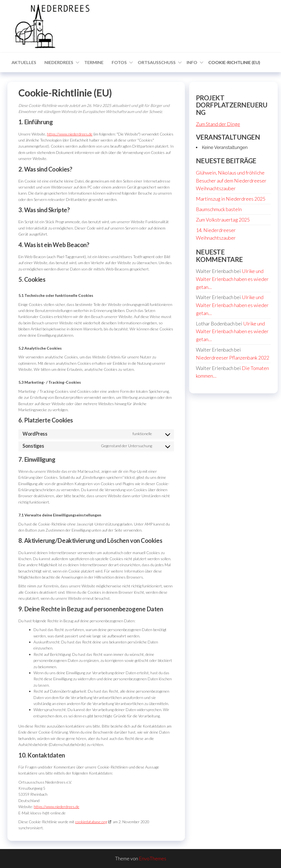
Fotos (119, 62)
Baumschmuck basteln (219, 209)
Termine (94, 62)
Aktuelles (24, 62)
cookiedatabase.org (91, 822)
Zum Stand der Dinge (218, 124)
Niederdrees (59, 62)
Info (192, 62)
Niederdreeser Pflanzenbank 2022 (233, 358)
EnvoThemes (153, 858)
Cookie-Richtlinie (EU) (234, 62)
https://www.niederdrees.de (70, 134)
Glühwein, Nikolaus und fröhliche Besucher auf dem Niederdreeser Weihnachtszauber (231, 181)
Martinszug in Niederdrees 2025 (231, 199)
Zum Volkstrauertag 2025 (223, 220)
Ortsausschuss (157, 62)
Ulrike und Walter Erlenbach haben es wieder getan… (232, 279)
